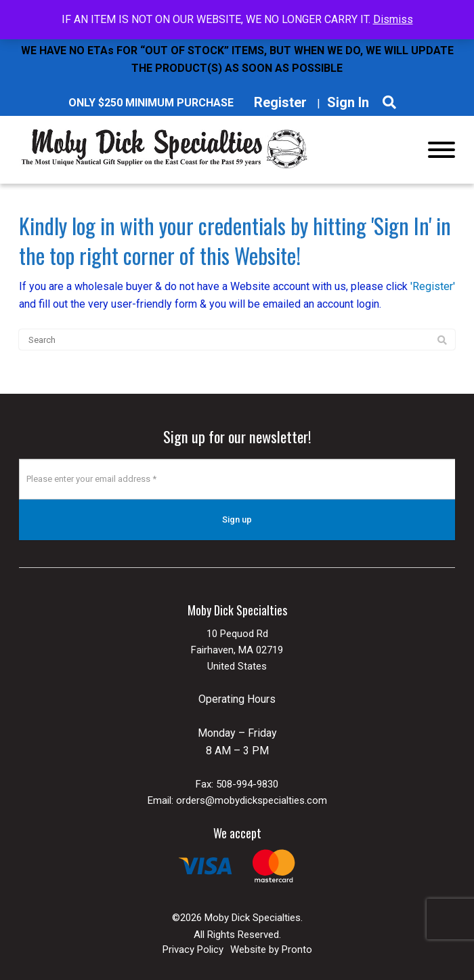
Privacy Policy (193, 950)
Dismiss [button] (393, 19)
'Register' (433, 286)
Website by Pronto (271, 950)
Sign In (348, 102)
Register (280, 102)
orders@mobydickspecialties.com (252, 800)
